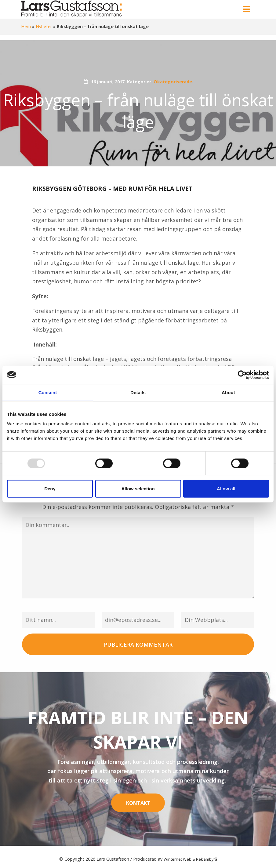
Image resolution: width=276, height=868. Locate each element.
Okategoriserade (173, 82)
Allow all (226, 489)
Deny (50, 489)
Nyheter (44, 26)
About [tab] (228, 392)
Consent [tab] (48, 392)
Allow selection (138, 489)
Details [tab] (138, 392)
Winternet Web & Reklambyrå (190, 854)
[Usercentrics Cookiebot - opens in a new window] (242, 375)
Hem (26, 26)
